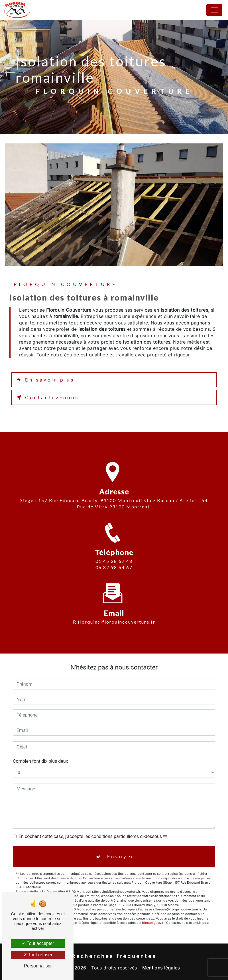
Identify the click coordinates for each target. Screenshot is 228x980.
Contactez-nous (46, 397)
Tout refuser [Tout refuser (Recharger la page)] (38, 955)
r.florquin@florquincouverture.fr (114, 615)
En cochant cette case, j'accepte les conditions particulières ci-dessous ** (93, 836)
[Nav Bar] (214, 10)
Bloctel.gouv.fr (153, 923)
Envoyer (121, 857)
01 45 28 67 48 (114, 568)
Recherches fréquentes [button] (114, 956)
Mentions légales (161, 968)
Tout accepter (38, 943)
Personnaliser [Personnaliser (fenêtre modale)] (38, 966)
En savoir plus (44, 380)
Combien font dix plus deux (40, 761)
